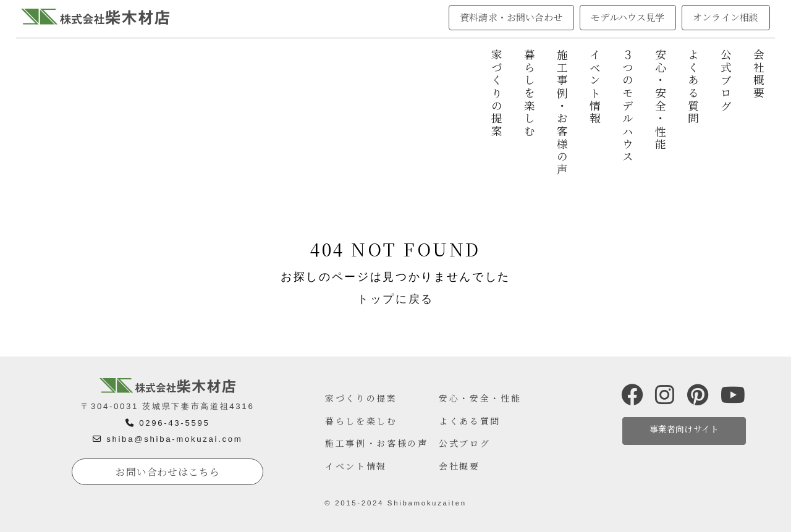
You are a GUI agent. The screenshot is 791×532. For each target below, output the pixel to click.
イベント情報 (595, 87)
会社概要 (759, 74)
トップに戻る (395, 299)
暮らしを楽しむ (529, 94)
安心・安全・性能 (660, 100)
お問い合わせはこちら (168, 472)
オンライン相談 (725, 17)
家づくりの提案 (497, 94)
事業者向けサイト (684, 429)
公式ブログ (726, 81)
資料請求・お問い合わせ (511, 17)
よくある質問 (694, 87)
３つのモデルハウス (628, 106)
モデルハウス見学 (628, 17)
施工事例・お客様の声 (562, 113)
